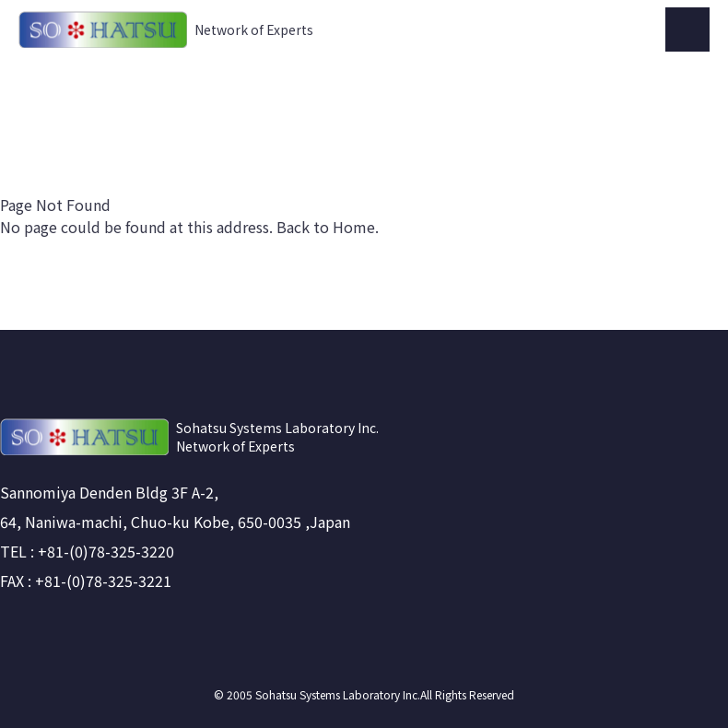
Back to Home (326, 227)
